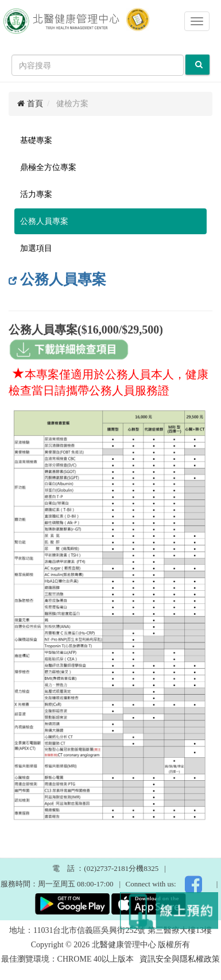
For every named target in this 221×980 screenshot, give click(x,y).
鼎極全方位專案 (48, 167)
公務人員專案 (44, 221)
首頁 (30, 104)
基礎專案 (36, 140)
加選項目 (36, 248)
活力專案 (36, 194)
